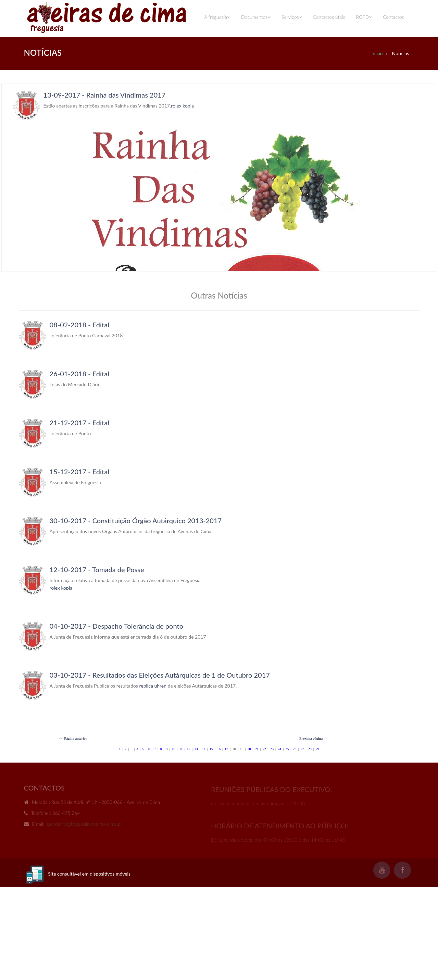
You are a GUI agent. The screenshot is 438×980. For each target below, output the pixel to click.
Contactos (393, 17)
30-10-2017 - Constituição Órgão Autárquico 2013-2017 (136, 520)
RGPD (364, 17)
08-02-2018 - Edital (79, 325)
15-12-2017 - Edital (79, 472)
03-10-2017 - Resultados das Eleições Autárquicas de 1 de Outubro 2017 (160, 675)
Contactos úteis (329, 17)
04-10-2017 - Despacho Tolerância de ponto (117, 626)
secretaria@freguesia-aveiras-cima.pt (85, 826)
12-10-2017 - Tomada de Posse (97, 569)
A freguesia (217, 17)
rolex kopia (61, 588)
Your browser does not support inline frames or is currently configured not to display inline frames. (219, 178)
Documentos (256, 17)
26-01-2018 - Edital (79, 374)
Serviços (292, 17)
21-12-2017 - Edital (79, 423)
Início (377, 53)
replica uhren (153, 686)
